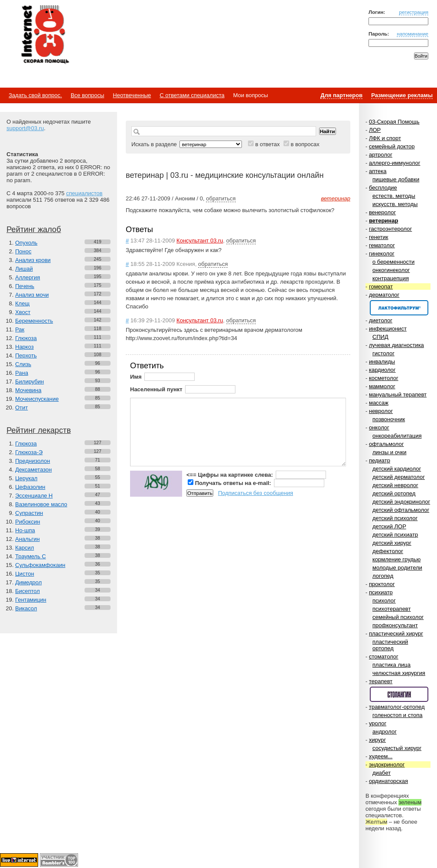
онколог (379, 427)
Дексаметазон (33, 470)
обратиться (221, 198)
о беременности (393, 262)
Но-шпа (25, 530)
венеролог (382, 212)
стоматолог (384, 657)
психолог (384, 601)
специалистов (84, 193)
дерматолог (384, 295)
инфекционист (388, 329)
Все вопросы (87, 95)
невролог (381, 411)
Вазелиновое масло (41, 504)
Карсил (24, 548)
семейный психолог (398, 617)
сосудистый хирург (397, 748)
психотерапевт (391, 609)
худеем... (381, 756)
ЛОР (375, 130)
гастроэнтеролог (390, 229)
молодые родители (397, 568)
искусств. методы (395, 204)
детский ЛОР (389, 526)
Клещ (22, 303)
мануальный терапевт (398, 395)
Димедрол (28, 582)
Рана (22, 373)
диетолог (381, 320)
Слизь (23, 364)
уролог (378, 723)
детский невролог (395, 485)
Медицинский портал (45, 35)
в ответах (268, 144)
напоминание (413, 34)
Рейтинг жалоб (34, 229)
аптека (378, 171)
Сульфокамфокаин (40, 565)
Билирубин (29, 382)
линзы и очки (389, 452)
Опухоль (26, 243)
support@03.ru (25, 128)
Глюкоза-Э (29, 452)
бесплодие (383, 188)
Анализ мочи (32, 295)
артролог (381, 155)
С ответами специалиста (192, 95)
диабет (382, 773)
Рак (20, 329)
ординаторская (388, 781)
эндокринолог (387, 765)
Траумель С (31, 556)
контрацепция (391, 278)
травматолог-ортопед (397, 707)
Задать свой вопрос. (35, 95)
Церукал (26, 478)
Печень (25, 286)
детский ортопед (394, 493)
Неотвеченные (132, 95)
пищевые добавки (396, 179)
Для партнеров (341, 95)
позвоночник (389, 419)
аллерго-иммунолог (395, 163)
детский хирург (392, 543)
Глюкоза (26, 338)
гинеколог (382, 254)
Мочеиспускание (37, 399)
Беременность (34, 321)
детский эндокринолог (401, 502)
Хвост (23, 312)
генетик (379, 237)
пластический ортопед (390, 645)
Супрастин (29, 513)
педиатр (380, 460)
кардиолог (382, 370)
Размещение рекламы (402, 95)
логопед (383, 576)
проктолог (382, 584)
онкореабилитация (397, 436)
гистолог (383, 353)
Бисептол (28, 591)
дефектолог (388, 551)
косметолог (384, 378)
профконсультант (395, 625)
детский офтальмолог (401, 510)
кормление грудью (396, 559)
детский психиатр (395, 535)
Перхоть (26, 355)
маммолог (382, 386)
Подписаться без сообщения (256, 493)
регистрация (414, 12)
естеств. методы (394, 196)
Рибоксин (28, 522)
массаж (379, 403)
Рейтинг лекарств (39, 430)
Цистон (25, 574)
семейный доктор (392, 146)
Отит (21, 408)
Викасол (26, 608)
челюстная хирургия (399, 673)
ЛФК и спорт (385, 138)
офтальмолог (386, 444)
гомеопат (381, 287)
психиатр (381, 592)
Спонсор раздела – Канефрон (399, 308)
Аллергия (28, 277)
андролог (385, 732)
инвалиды (382, 362)
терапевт (381, 681)
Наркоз (24, 347)
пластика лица (391, 665)
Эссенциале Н (34, 496)
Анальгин (28, 539)
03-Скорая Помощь (394, 122)
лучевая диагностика (396, 345)
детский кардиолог (397, 469)
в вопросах (305, 144)
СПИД (380, 337)
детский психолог (395, 518)
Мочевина (28, 390)
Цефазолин (30, 487)
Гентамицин (31, 600)
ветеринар (383, 221)
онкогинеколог (391, 270)
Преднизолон (33, 461)
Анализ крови (33, 260)
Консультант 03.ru (200, 241)
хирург (377, 740)
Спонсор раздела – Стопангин (399, 694)
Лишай (24, 269)
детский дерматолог (399, 477)
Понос (23, 251)
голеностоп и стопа (398, 715)
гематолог (382, 245)
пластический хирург (396, 634)
